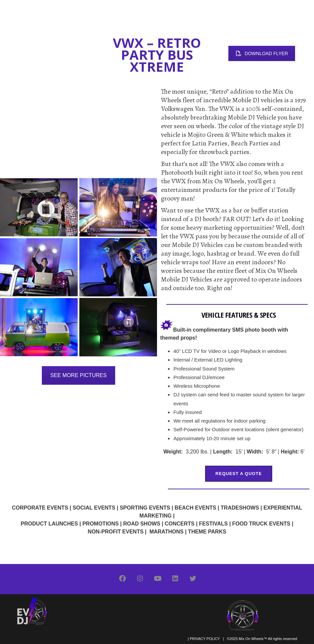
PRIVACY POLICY (205, 639)
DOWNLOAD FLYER (262, 53)
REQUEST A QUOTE (239, 474)
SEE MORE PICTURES (79, 375)
